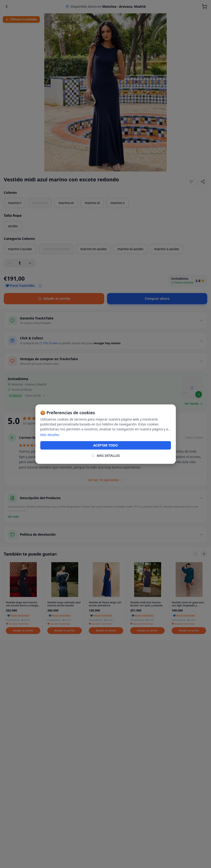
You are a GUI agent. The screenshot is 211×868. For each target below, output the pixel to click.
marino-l (15, 203)
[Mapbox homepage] (185, 395)
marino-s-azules (167, 249)
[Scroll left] (196, 554)
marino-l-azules (20, 249)
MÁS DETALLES (105, 456)
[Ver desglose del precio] (40, 286)
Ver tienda (194, 404)
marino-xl (92, 203)
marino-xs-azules (56, 249)
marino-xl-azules (131, 249)
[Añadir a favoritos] (191, 182)
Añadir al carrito (54, 298)
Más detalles (50, 435)
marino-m (66, 203)
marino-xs (40, 203)
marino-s (118, 203)
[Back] (7, 7)
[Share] (203, 182)
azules (13, 226)
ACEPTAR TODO (105, 445)
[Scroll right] (204, 554)
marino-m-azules (94, 249)
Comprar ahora (157, 298)
